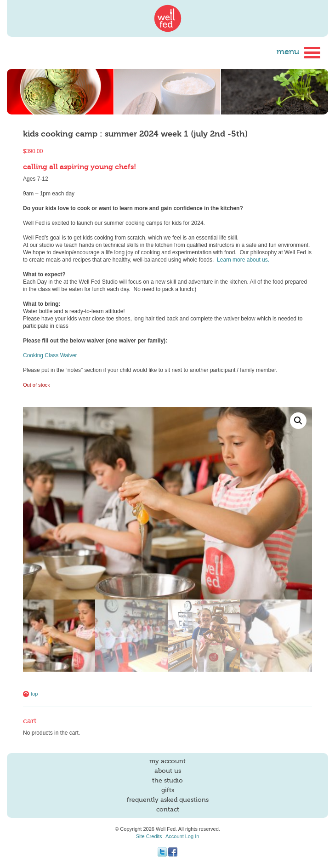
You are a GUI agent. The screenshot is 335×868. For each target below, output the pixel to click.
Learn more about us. (243, 260)
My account (167, 761)
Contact (168, 810)
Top (30, 694)
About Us (168, 771)
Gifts (168, 790)
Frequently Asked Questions (168, 800)
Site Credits (149, 836)
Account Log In (182, 836)
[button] (298, 421)
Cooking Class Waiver (50, 355)
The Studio (167, 781)
